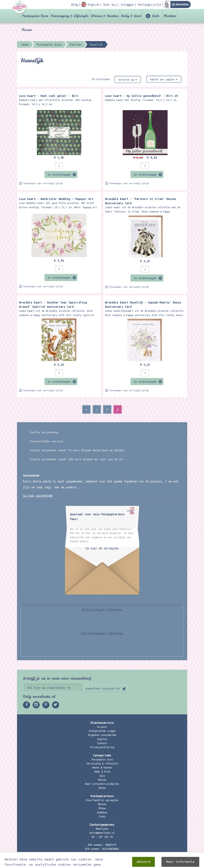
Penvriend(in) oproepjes (102, 800)
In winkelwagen (59, 174)
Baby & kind (131, 16)
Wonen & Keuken (105, 16)
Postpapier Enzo (35, 16)
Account (102, 727)
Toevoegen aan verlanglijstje (43, 183)
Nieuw (27, 30)
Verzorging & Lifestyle (70, 16)
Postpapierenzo (102, 796)
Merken (170, 16)
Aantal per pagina (164, 79)
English (102, 739)
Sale (156, 16)
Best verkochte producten (102, 784)
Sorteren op (128, 80)
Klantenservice (102, 723)
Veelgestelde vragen (102, 731)
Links (102, 816)
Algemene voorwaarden (102, 735)
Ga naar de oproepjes (102, 548)
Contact (102, 743)
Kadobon (102, 812)
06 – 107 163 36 (102, 837)
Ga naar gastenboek (38, 495)
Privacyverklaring (102, 747)
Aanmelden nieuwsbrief (103, 688)
